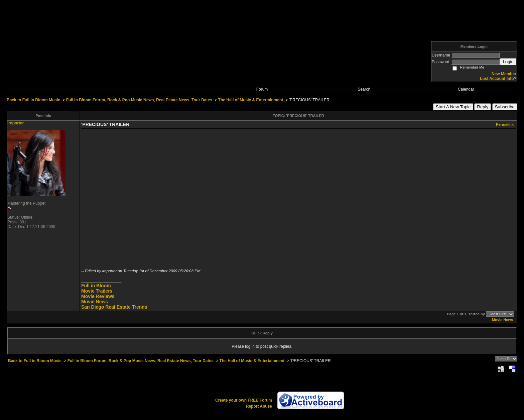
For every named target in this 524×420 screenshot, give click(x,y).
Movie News (95, 302)
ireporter (16, 123)
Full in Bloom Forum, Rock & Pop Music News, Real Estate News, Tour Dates (139, 100)
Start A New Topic (453, 107)
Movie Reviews (98, 296)
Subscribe (505, 107)
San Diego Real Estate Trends (114, 307)
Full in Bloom (96, 286)
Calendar (466, 89)
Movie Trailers (97, 291)
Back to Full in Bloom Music (33, 100)
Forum (262, 89)
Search (364, 89)
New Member (504, 74)
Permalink (505, 124)
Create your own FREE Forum (244, 400)
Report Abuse (259, 406)
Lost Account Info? (498, 79)
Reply (483, 107)
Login (508, 62)
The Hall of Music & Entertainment (251, 100)
